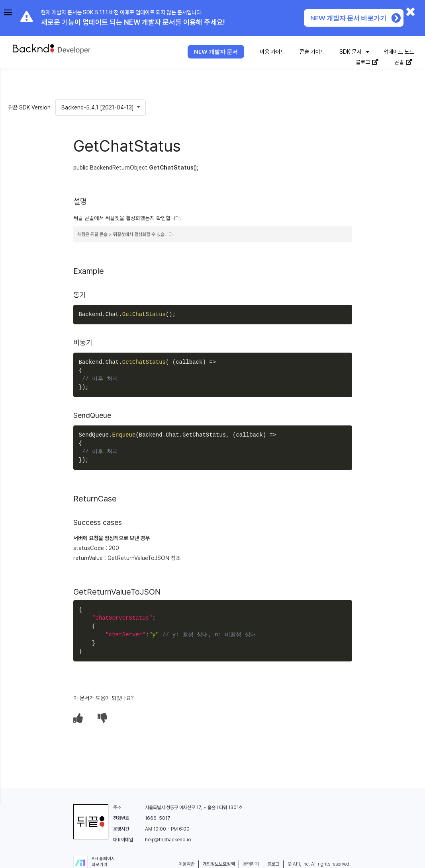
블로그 (367, 62)
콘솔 (403, 62)
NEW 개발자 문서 (216, 52)
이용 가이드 (272, 52)
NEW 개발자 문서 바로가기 (356, 18)
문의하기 (251, 864)
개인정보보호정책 (219, 864)
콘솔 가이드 (312, 52)
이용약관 (186, 864)
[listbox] (354, 52)
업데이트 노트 (399, 52)
